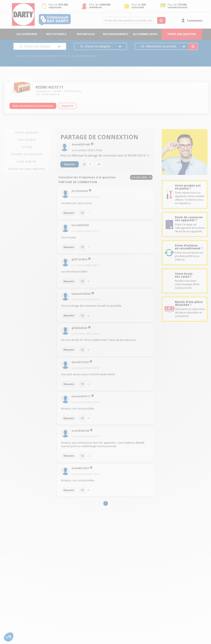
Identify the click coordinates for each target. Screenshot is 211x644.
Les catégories (27, 34)
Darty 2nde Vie (26, 161)
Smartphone (43, 91)
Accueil (22, 56)
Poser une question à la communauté (33, 105)
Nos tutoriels (56, 34)
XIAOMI (57, 91)
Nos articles (86, 34)
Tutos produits (26, 140)
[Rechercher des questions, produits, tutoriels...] (161, 20)
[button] (9, 637)
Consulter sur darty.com (26, 154)
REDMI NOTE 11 (49, 87)
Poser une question (182, 34)
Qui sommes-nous (145, 34)
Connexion (195, 20)
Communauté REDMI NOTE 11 (49, 56)
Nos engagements (115, 34)
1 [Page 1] (105, 503)
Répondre (70, 164)
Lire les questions (26, 132)
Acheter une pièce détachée (26, 169)
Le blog (27, 147)
